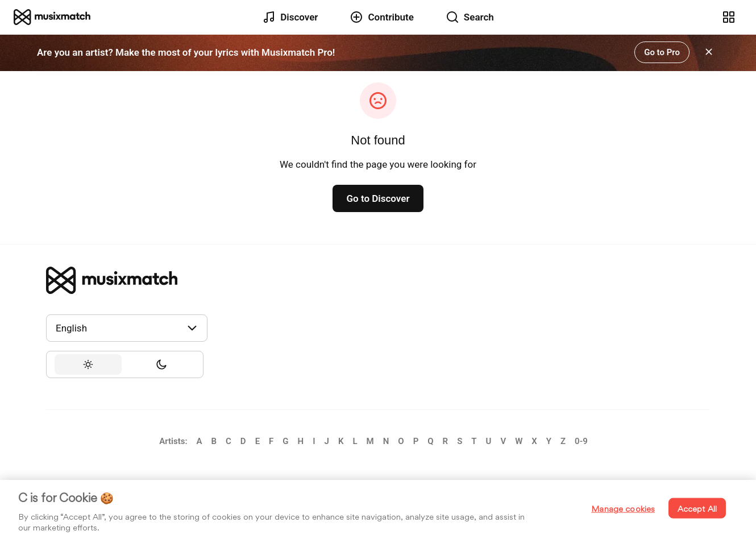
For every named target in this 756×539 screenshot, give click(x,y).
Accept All (697, 509)
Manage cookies (623, 509)
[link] (52, 17)
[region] (378, 509)
